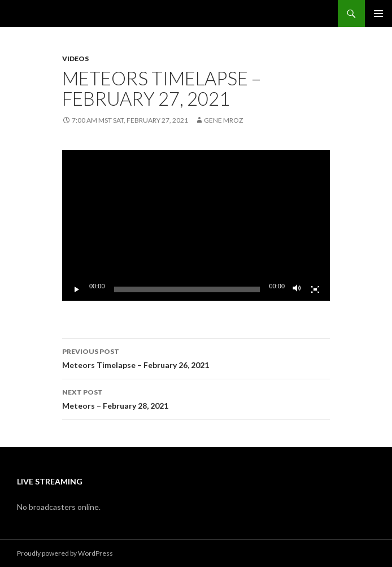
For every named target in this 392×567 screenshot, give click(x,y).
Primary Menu (378, 14)
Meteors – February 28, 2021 (196, 398)
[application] (196, 225)
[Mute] (297, 289)
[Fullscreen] (315, 289)
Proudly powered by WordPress (65, 553)
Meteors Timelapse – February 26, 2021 (196, 357)
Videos (75, 59)
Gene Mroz (223, 120)
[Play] (77, 289)
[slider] (187, 289)
